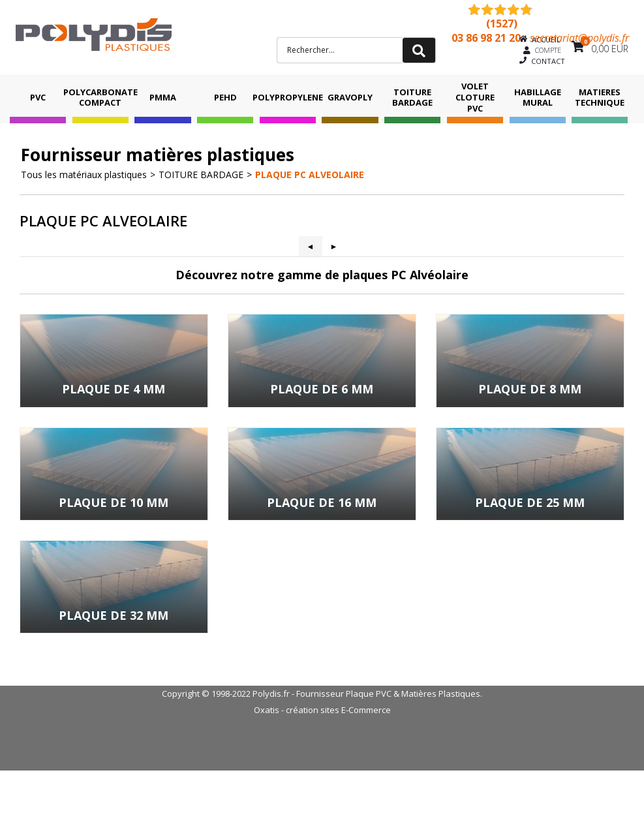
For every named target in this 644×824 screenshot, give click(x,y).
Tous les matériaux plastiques (84, 175)
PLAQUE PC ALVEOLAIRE (310, 175)
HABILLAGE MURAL (538, 98)
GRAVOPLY (350, 97)
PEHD (225, 97)
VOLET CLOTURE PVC (475, 97)
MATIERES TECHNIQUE (600, 98)
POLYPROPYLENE (288, 97)
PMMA (163, 97)
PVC (38, 97)
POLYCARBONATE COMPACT (100, 98)
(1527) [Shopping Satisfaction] (502, 23)
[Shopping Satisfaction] (494, 9)
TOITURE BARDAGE (412, 98)
